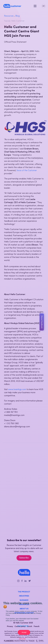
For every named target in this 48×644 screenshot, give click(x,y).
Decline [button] (22, 639)
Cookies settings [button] (23, 626)
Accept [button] (24, 632)
